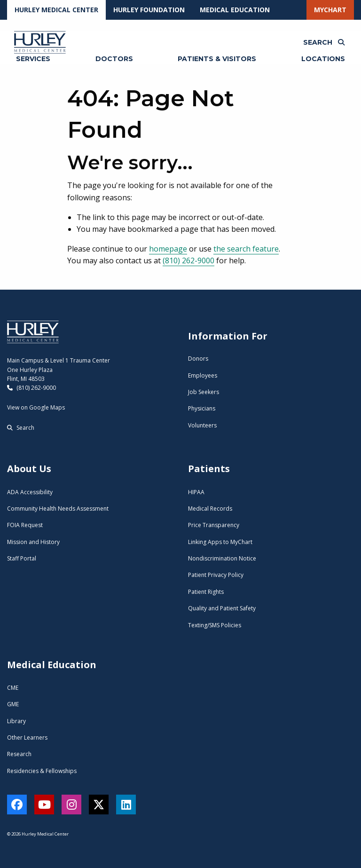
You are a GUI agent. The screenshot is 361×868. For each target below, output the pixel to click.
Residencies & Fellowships (42, 771)
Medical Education (235, 10)
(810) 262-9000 (188, 260)
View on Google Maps (36, 407)
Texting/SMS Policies (215, 625)
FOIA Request (25, 525)
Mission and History (33, 542)
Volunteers (202, 425)
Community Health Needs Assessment (58, 509)
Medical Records (210, 509)
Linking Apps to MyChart (220, 542)
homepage (168, 249)
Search (21, 428)
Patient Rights (206, 592)
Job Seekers (204, 392)
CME (13, 688)
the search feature (246, 249)
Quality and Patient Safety (222, 608)
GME (13, 704)
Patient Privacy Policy (216, 575)
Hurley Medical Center (56, 10)
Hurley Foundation (149, 10)
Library (16, 721)
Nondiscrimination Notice (222, 558)
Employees (203, 375)
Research (19, 754)
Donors (198, 359)
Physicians (202, 408)
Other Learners (27, 738)
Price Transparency (214, 525)
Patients (209, 469)
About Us (29, 469)
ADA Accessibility (30, 492)
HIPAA (196, 492)
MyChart (330, 10)
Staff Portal (22, 558)
